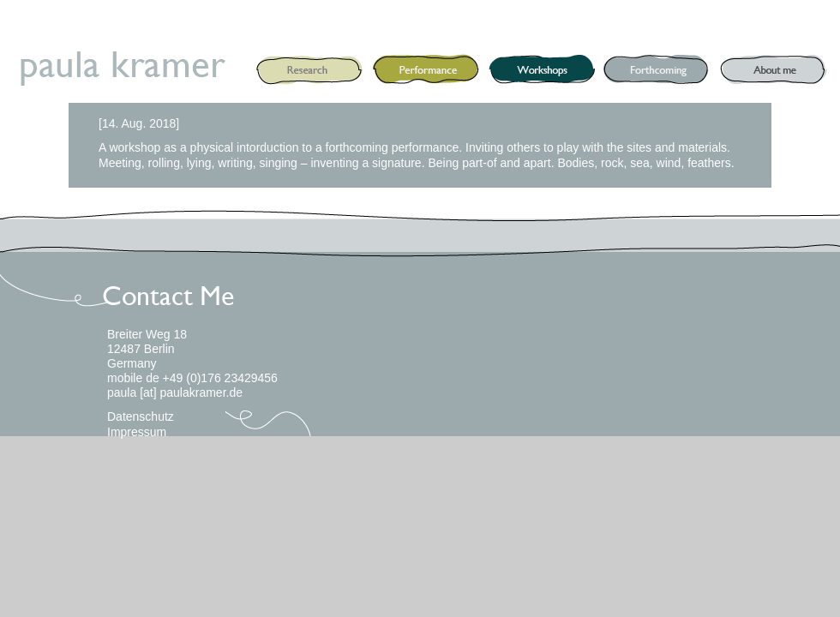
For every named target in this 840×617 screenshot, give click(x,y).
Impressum (137, 432)
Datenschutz (141, 416)
